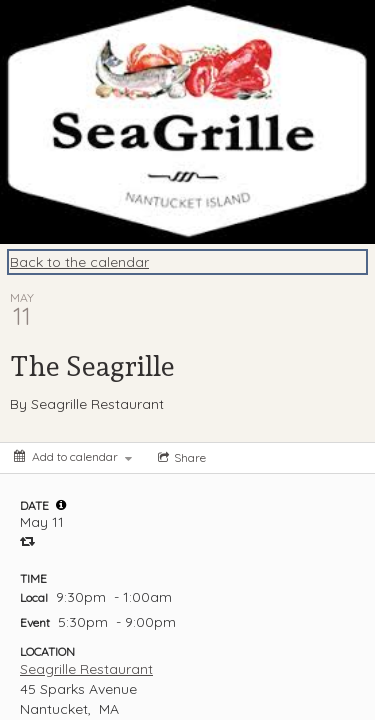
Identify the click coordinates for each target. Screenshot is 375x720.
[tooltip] (61, 505)
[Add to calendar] (73, 456)
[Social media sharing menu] (180, 458)
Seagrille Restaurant (86, 669)
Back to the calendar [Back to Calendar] (79, 262)
